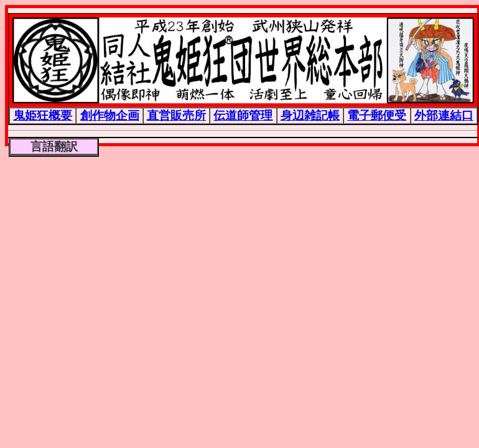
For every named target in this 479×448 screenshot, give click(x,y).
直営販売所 (176, 115)
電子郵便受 (377, 115)
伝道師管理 (243, 115)
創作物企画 (110, 115)
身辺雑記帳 (310, 115)
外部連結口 (444, 115)
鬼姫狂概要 (43, 115)
